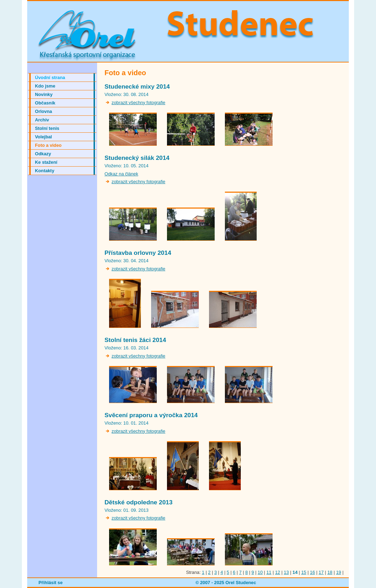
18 (330, 572)
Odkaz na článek (121, 174)
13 (286, 572)
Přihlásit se (50, 583)
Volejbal (43, 137)
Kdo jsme (45, 86)
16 (312, 572)
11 (269, 572)
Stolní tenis (47, 128)
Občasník (45, 103)
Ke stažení (46, 162)
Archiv (42, 120)
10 (260, 572)
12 (277, 572)
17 (321, 572)
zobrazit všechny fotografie (138, 103)
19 (339, 572)
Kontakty (45, 171)
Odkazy (43, 154)
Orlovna (43, 111)
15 (304, 572)
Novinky (44, 94)
